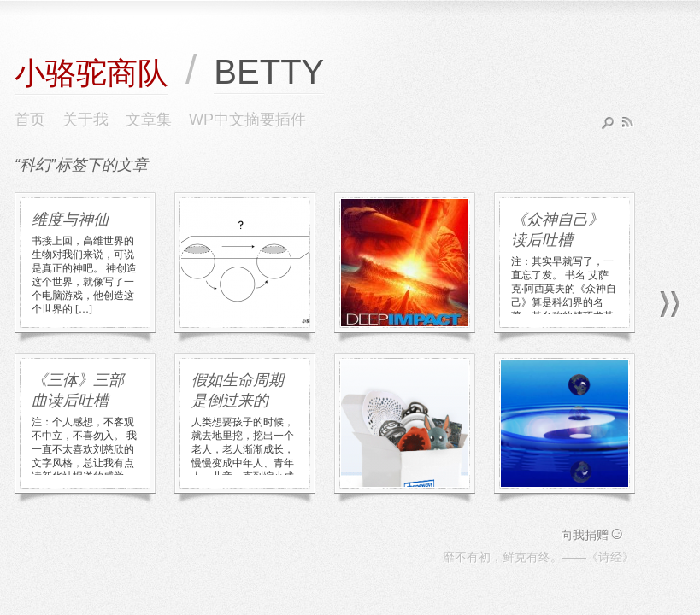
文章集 (149, 120)
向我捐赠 (593, 535)
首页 (30, 120)
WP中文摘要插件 (247, 120)
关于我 (85, 120)
